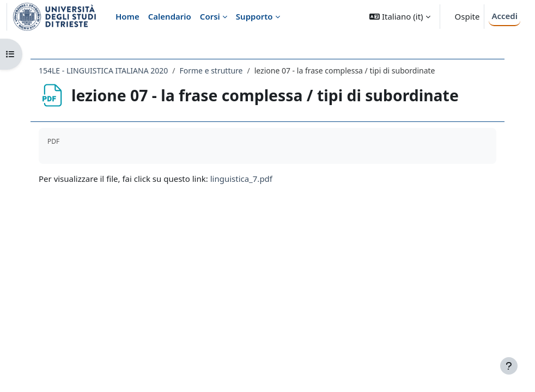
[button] (400, 17)
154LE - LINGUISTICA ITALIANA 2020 (103, 71)
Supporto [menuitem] (254, 16)
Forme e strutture (211, 71)
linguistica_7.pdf (241, 179)
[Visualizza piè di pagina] (509, 366)
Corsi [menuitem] (210, 16)
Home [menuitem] (127, 16)
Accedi (504, 16)
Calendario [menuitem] (170, 16)
